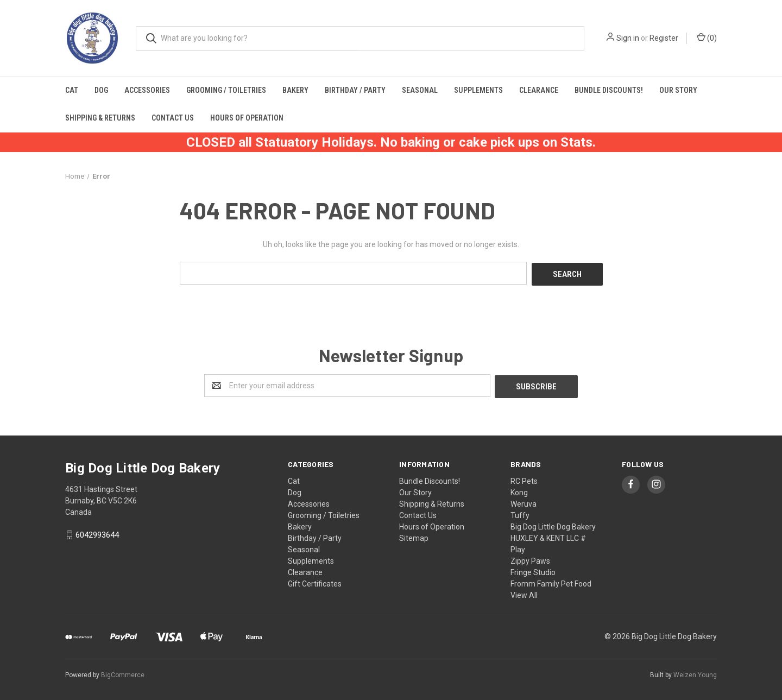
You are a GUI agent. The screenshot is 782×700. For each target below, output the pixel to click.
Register (664, 38)
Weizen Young (695, 672)
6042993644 (97, 533)
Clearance (539, 90)
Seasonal (420, 90)
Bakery (295, 90)
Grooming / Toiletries (226, 90)
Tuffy (520, 513)
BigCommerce (123, 672)
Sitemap (414, 535)
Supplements (478, 90)
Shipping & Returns (100, 118)
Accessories (147, 90)
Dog (101, 90)
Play (518, 547)
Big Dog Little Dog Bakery (553, 524)
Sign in (628, 38)
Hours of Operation (247, 118)
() (707, 37)
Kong (519, 490)
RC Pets (524, 478)
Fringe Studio (533, 570)
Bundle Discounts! (609, 90)
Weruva (524, 501)
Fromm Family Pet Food (551, 581)
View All (524, 592)
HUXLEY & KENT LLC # (548, 535)
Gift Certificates (315, 581)
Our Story (678, 90)
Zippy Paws (530, 558)
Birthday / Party (355, 90)
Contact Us (173, 118)
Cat (72, 90)
